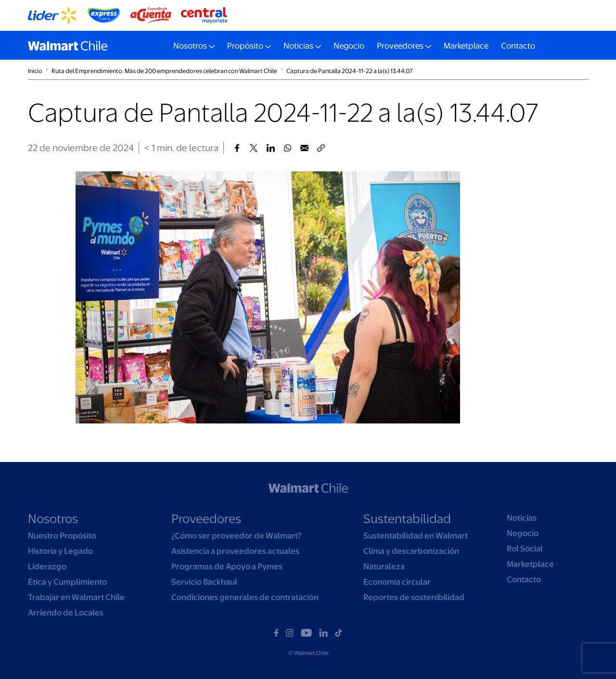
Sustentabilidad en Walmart (416, 536)
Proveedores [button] (400, 46)
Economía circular (397, 582)
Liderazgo (47, 566)
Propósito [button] (245, 46)
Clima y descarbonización (411, 551)
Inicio (35, 71)
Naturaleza (384, 566)
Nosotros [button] (190, 46)
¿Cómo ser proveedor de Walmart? (236, 536)
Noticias (522, 518)
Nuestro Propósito (62, 536)
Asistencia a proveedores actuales (235, 551)
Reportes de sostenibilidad (414, 597)
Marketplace (466, 46)
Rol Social (525, 549)
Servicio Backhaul (204, 582)
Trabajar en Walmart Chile (76, 597)
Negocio (349, 46)
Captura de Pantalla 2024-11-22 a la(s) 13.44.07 (350, 71)
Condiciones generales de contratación (245, 597)
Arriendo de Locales (66, 613)
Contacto (518, 46)
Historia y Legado (60, 551)
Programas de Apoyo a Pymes (227, 566)
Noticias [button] (298, 46)
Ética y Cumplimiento (67, 582)
